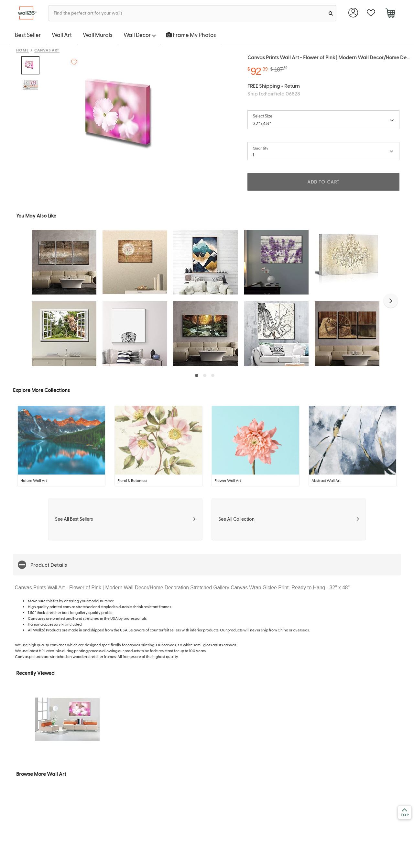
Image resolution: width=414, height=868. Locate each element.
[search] (331, 13)
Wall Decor (140, 35)
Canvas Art (47, 50)
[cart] (390, 14)
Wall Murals (98, 35)
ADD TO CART (323, 182)
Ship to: (274, 93)
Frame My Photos (191, 35)
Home (22, 50)
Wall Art (62, 35)
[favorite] (371, 13)
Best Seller (28, 35)
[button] (391, 301)
